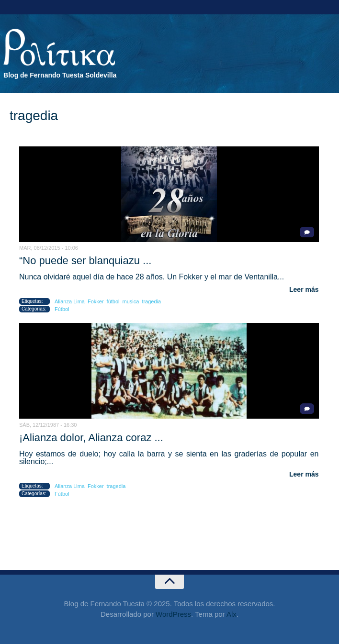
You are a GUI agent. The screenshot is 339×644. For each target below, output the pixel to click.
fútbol (113, 301)
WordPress (173, 614)
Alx (232, 614)
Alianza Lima (70, 301)
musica (131, 301)
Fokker (96, 301)
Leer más (304, 289)
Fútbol (62, 309)
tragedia (151, 301)
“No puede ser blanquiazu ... (85, 261)
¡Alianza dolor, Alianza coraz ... (91, 438)
